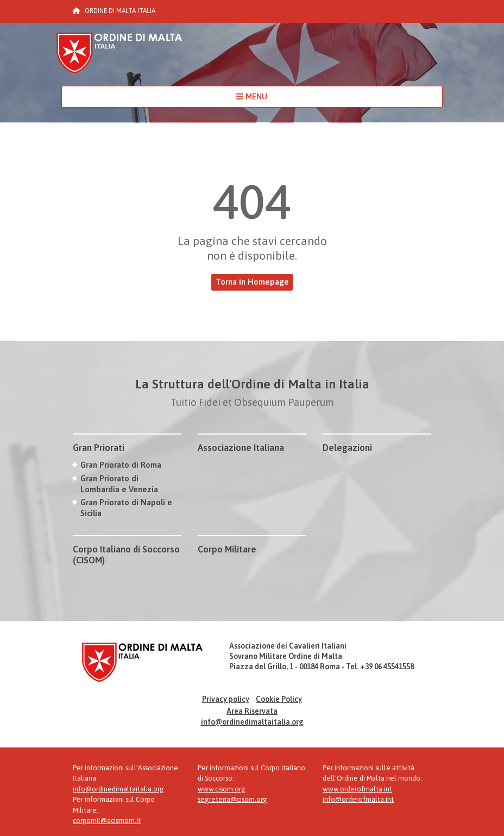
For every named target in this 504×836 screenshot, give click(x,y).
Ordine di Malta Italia (119, 58)
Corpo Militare (227, 549)
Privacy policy (226, 699)
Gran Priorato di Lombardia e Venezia (119, 483)
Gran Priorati (99, 448)
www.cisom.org (222, 789)
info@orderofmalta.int (358, 799)
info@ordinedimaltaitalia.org (252, 722)
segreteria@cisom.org (232, 799)
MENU (252, 96)
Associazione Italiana (241, 448)
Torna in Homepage (252, 282)
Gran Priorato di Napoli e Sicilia (126, 507)
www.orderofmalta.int (357, 789)
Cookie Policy (279, 699)
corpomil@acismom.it (107, 821)
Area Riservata (252, 711)
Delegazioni (347, 448)
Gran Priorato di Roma (121, 465)
